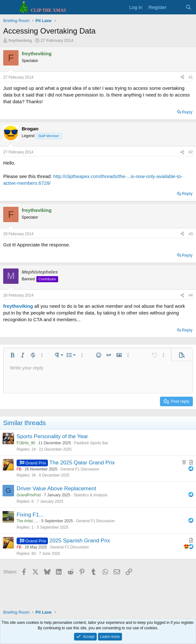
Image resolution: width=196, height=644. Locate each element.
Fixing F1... (30, 515)
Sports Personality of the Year (52, 436)
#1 (191, 77)
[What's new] (176, 7)
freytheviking (20, 40)
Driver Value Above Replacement (56, 489)
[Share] (182, 78)
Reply (187, 112)
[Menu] (9, 7)
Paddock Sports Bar (91, 443)
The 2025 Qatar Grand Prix (82, 463)
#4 (191, 295)
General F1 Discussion (80, 469)
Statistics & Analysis (90, 495)
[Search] (188, 7)
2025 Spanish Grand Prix (80, 541)
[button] (12, 355)
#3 (191, 234)
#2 (191, 152)
